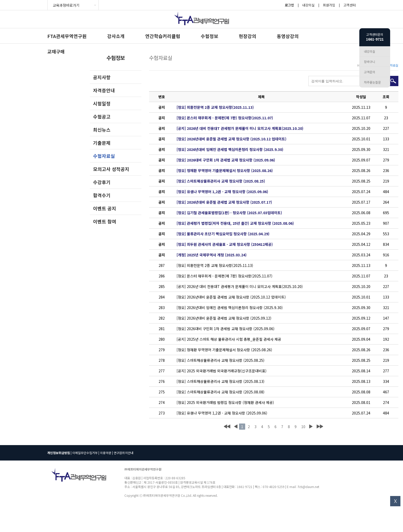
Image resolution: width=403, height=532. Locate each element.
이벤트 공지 (105, 208)
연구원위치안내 (123, 453)
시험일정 (102, 103)
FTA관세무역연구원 (67, 36)
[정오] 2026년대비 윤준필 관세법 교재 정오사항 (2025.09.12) (224, 318)
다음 (311, 427)
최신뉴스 (102, 130)
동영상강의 (288, 36)
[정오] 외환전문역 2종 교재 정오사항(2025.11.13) (215, 107)
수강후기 (102, 182)
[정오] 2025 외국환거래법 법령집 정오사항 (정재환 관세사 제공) (225, 402)
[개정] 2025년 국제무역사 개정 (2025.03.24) (212, 255)
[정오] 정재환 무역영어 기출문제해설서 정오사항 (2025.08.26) (225, 170)
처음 (227, 427)
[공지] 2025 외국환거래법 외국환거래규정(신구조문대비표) (222, 371)
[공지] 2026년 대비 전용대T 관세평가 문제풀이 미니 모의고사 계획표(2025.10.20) (240, 128)
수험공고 (102, 116)
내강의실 (308, 5)
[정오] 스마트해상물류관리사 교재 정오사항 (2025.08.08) (221, 392)
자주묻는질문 (372, 82)
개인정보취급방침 (59, 453)
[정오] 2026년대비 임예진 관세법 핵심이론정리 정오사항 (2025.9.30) (230, 149)
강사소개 (116, 36)
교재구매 (56, 51)
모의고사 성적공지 (111, 169)
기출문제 (102, 143)
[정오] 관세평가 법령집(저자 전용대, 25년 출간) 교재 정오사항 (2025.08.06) (235, 223)
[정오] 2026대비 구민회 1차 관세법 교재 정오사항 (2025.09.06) (226, 160)
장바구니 (370, 62)
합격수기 (102, 195)
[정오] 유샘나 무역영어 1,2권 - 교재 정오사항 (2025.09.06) (222, 192)
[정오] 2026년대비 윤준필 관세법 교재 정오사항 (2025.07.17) (224, 202)
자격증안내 (104, 90)
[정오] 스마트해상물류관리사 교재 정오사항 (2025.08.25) (221, 181)
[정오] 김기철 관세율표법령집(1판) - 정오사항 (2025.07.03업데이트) (229, 213)
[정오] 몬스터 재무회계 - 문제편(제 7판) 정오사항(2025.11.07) (225, 118)
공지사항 (102, 77)
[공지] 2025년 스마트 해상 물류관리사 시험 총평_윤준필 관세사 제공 (229, 339)
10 (303, 427)
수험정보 (209, 36)
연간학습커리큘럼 (163, 36)
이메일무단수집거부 (85, 453)
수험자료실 (104, 156)
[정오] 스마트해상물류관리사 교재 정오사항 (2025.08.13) (221, 381)
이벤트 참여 (105, 221)
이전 (236, 427)
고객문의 (370, 72)
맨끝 (320, 427)
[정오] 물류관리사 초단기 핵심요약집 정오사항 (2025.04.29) (223, 234)
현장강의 (248, 36)
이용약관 (106, 453)
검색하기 (393, 81)
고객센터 (350, 5)
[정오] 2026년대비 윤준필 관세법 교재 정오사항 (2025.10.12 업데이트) (231, 139)
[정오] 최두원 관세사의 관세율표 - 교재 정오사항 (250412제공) (225, 244)
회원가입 (329, 5)
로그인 (289, 5)
